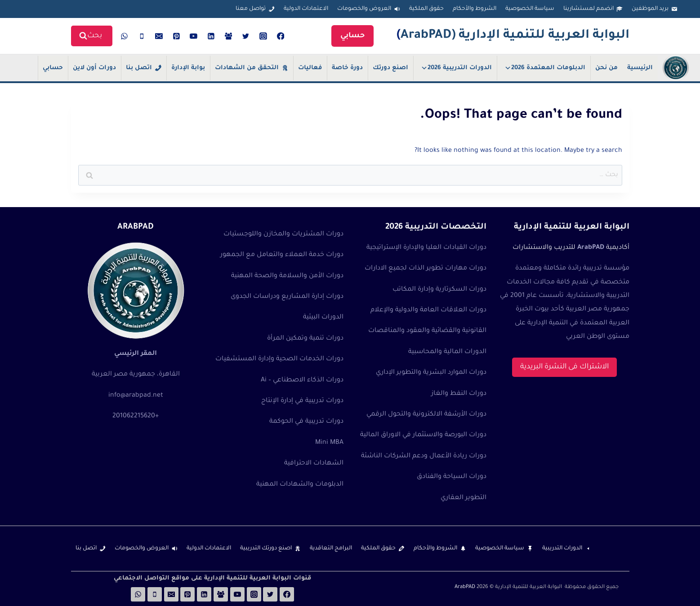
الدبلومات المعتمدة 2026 (545, 68)
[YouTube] (194, 36)
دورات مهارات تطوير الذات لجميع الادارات (426, 269)
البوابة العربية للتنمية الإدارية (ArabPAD (515, 36)
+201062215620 (136, 416)
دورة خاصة (347, 68)
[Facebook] (281, 36)
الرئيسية (640, 68)
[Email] (159, 36)
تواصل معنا (251, 9)
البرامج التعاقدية (331, 548)
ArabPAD (465, 587)
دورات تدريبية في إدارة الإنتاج (302, 401)
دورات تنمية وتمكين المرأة (305, 339)
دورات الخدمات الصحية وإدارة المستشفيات (279, 359)
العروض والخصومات (364, 9)
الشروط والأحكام (475, 9)
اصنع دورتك (390, 68)
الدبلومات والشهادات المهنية (300, 485)
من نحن (606, 68)
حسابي (352, 36)
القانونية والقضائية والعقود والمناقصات (427, 331)
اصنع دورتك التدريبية (266, 548)
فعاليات (310, 68)
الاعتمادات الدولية (306, 9)
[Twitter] (246, 36)
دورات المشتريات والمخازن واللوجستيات (283, 234)
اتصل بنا (139, 68)
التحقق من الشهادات (247, 68)
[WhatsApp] (125, 36)
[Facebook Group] (228, 36)
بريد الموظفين (650, 9)
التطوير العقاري (464, 498)
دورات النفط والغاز (459, 394)
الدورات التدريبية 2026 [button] (456, 68)
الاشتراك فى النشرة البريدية (564, 367)
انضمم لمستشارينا (589, 9)
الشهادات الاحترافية (314, 464)
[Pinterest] (176, 36)
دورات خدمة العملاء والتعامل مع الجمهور (282, 255)
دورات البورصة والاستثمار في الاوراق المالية (423, 435)
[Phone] (142, 36)
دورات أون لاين (94, 68)
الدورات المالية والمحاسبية (447, 352)
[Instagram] (263, 36)
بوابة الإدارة (188, 68)
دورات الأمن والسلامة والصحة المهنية (287, 276)
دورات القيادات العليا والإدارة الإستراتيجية (426, 248)
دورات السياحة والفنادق (452, 477)
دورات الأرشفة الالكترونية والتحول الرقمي (426, 415)
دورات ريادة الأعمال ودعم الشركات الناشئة (424, 456)
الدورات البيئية (323, 318)
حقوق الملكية (426, 9)
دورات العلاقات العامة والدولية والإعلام (428, 310)
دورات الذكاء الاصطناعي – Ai (302, 380)
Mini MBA (329, 443)
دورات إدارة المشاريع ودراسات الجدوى (287, 297)
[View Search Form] (92, 36)
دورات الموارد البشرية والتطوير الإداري (431, 373)
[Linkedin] (211, 36)
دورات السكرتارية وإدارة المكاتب (439, 290)
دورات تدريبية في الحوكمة (306, 422)
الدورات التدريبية (562, 548)
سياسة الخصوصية (530, 9)
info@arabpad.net (136, 396)
